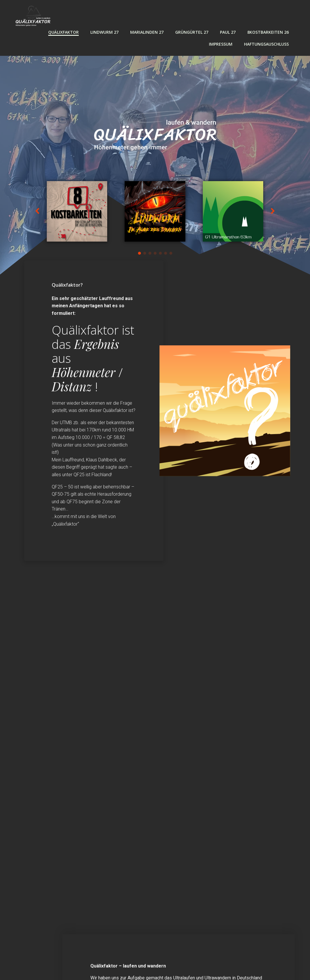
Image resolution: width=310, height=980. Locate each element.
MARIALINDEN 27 (147, 32)
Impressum (221, 44)
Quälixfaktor (63, 32)
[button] (139, 253)
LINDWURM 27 (104, 32)
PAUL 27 (228, 32)
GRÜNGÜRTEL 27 (192, 32)
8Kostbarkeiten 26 (268, 32)
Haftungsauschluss (266, 44)
